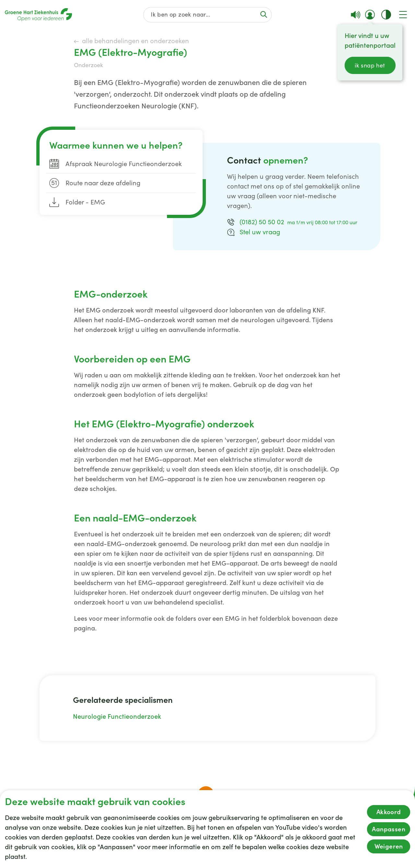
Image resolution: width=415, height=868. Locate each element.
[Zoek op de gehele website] (208, 15)
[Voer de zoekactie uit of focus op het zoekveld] (264, 14)
